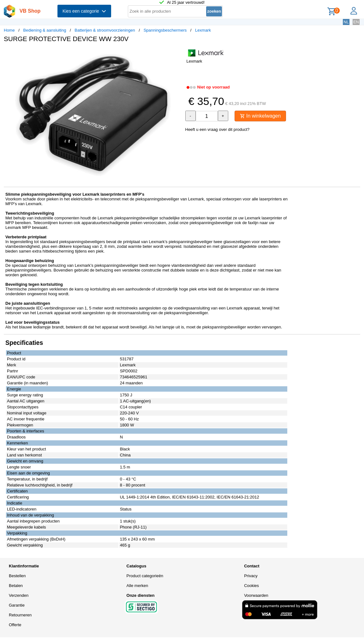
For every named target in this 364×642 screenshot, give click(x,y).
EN (356, 22)
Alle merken (137, 586)
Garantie (17, 605)
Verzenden (19, 595)
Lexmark (203, 30)
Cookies (251, 586)
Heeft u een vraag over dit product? (218, 129)
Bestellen (17, 576)
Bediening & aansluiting (45, 30)
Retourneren (20, 615)
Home (9, 30)
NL (346, 22)
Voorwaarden (256, 595)
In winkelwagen (260, 116)
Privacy (251, 576)
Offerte (15, 625)
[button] (176, 54)
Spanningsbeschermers (165, 30)
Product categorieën (145, 576)
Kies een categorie (84, 11)
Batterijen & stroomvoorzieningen (105, 30)
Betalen (16, 586)
